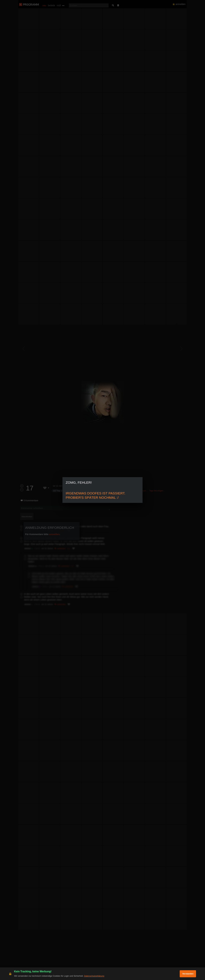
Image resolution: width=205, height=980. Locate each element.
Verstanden (188, 974)
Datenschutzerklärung (94, 976)
